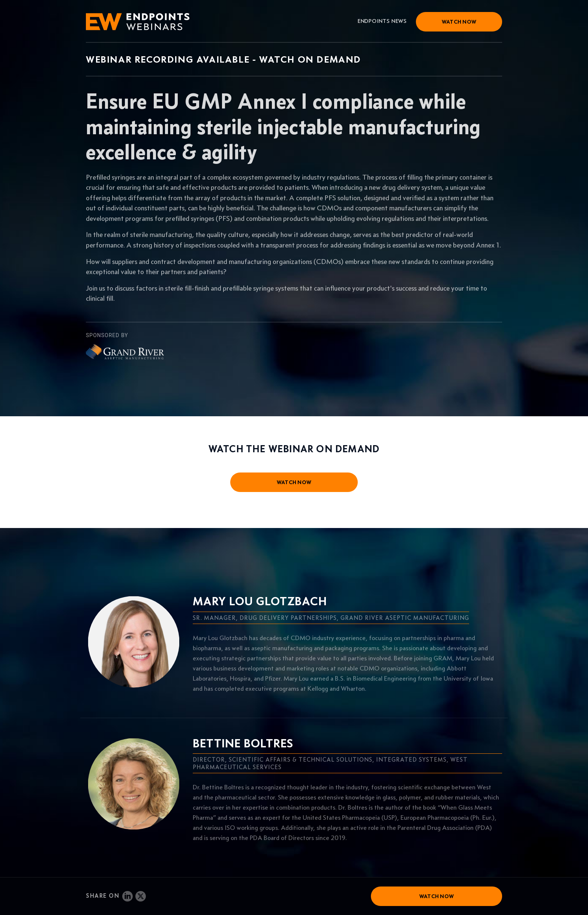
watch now (294, 482)
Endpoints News (382, 21)
